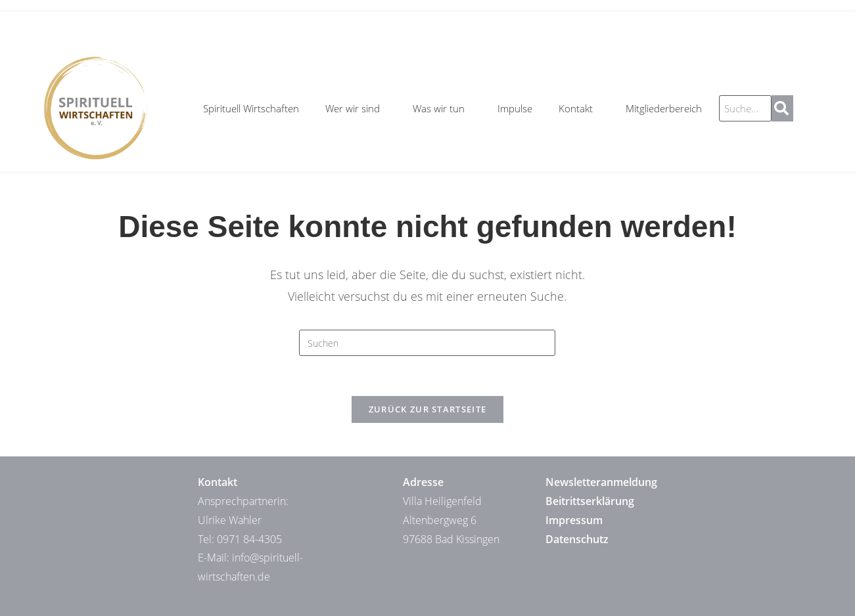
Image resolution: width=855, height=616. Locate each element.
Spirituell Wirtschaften (251, 108)
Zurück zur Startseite (427, 409)
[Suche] (782, 108)
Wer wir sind (356, 108)
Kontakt (579, 108)
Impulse (515, 108)
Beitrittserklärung (590, 501)
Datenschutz (577, 539)
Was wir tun (442, 108)
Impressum (574, 520)
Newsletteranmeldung (601, 482)
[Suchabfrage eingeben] (427, 343)
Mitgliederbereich (664, 108)
